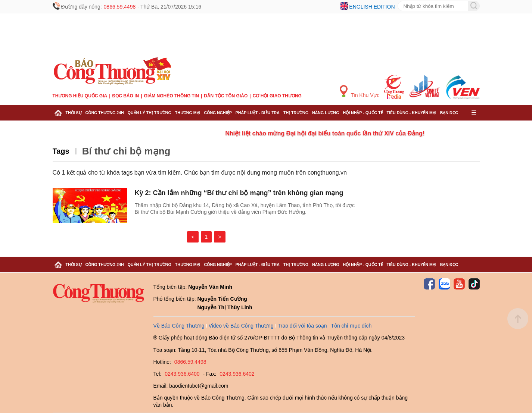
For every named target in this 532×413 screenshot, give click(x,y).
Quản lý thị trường (150, 113)
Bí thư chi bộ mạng (126, 151)
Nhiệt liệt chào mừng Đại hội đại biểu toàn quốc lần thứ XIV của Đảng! (331, 133)
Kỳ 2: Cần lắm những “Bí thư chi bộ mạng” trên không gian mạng (239, 193)
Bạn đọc (449, 113)
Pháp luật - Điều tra (258, 113)
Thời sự (74, 113)
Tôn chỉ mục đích (351, 326)
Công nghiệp (218, 113)
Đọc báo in (126, 96)
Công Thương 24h (105, 113)
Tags (61, 151)
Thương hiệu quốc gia (80, 96)
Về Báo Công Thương (179, 326)
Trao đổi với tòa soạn (302, 326)
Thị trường (296, 113)
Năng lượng (326, 113)
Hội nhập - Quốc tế (363, 113)
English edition (372, 7)
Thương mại (188, 113)
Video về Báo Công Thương (241, 326)
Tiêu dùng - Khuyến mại (412, 113)
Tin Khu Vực (360, 92)
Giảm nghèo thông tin (172, 96)
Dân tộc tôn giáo (226, 96)
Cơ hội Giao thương (277, 96)
